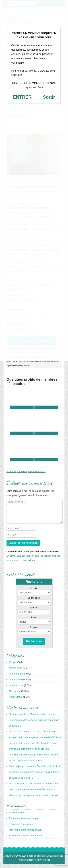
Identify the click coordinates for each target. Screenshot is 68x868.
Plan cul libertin (17, 817)
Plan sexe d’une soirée (21, 828)
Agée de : (34, 612)
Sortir (49, 97)
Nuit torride (15, 695)
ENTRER (22, 97)
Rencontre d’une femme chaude (26, 834)
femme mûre (16, 672)
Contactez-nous (54, 860)
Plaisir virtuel (16, 701)
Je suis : (34, 593)
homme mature (17, 678)
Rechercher (34, 646)
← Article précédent (17, 471)
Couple (13, 666)
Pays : (34, 622)
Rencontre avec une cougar (24, 823)
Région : (34, 632)
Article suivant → (37, 471)
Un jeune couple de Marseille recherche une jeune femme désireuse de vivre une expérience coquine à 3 (34, 724)
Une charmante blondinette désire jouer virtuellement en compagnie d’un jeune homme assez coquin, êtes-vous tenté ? (34, 759)
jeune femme (16, 684)
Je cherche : (34, 602)
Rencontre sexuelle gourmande (25, 840)
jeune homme (16, 690)
